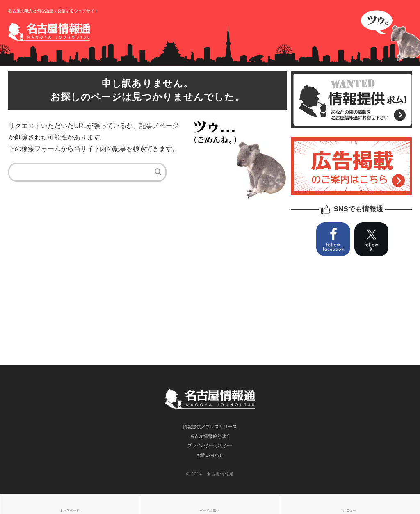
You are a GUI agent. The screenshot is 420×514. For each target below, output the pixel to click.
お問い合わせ (210, 455)
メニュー (349, 511)
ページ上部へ (210, 511)
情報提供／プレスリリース (210, 427)
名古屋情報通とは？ (210, 436)
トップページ (70, 511)
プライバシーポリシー (210, 445)
